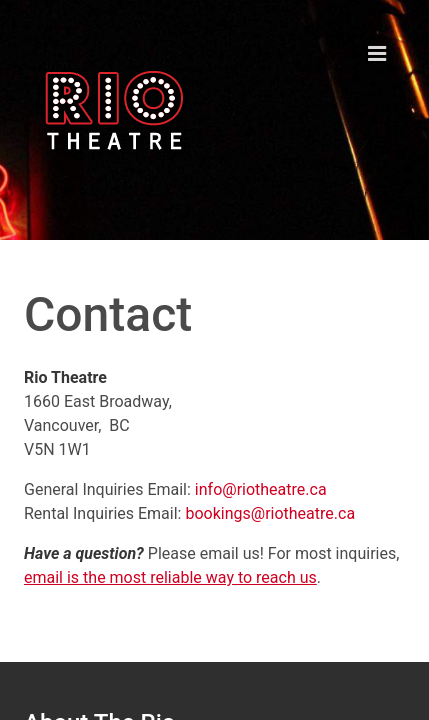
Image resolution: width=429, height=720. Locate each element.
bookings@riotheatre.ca (270, 513)
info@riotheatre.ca (261, 489)
